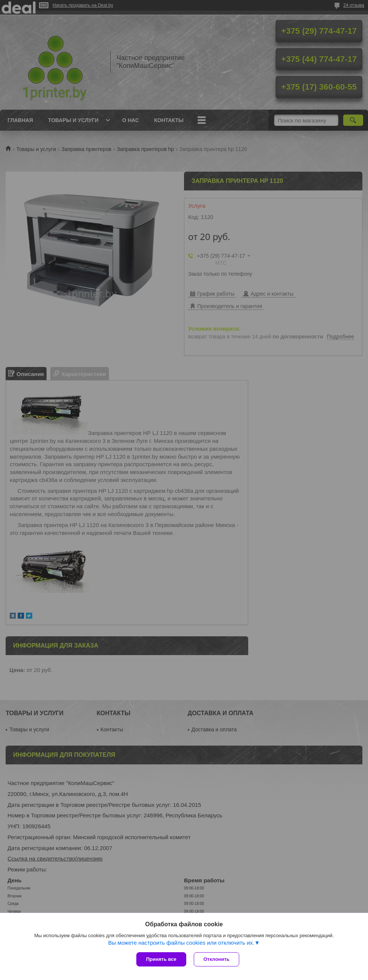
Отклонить (216, 959)
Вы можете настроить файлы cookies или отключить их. (181, 943)
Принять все (161, 959)
